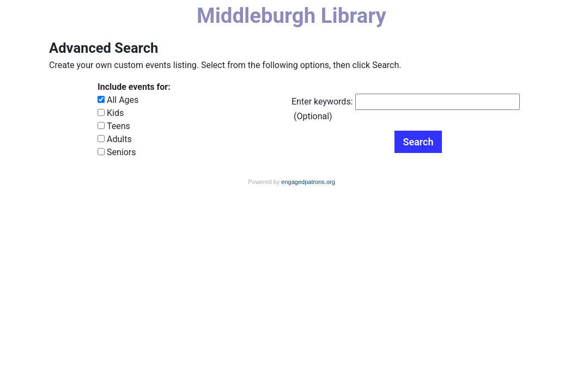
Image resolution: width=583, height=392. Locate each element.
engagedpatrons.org (308, 182)
